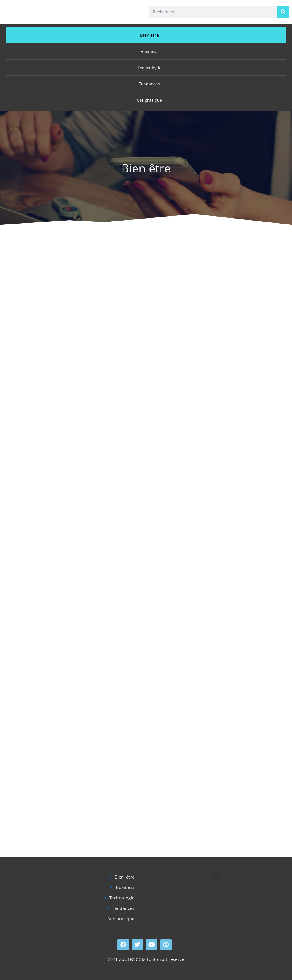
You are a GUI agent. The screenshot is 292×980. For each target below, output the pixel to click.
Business (150, 51)
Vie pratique (149, 100)
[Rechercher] (283, 12)
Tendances (149, 84)
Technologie (150, 68)
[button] (216, 879)
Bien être (149, 35)
